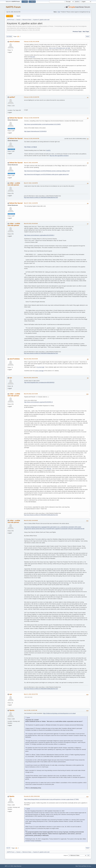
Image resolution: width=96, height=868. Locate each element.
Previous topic (77, 32)
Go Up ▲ (89, 866)
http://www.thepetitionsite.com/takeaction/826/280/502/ (39, 382)
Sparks (12, 710)
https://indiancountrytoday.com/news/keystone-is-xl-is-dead (59, 713)
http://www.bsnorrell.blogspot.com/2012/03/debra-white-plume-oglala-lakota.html (46, 174)
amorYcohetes (15, 42)
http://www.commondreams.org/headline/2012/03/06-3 (39, 235)
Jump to (66, 855)
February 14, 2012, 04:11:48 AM (31, 42)
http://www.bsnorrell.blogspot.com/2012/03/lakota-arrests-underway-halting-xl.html (47, 171)
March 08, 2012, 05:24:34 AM (31, 359)
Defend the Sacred (16, 118)
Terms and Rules (82, 866)
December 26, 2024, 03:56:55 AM (32, 796)
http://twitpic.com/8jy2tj (30, 147)
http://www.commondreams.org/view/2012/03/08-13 (38, 402)
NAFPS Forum (13, 7)
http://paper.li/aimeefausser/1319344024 (35, 131)
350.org (49, 468)
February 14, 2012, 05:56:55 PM (31, 118)
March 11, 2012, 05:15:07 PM (31, 694)
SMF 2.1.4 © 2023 (9, 866)
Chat (59, 12)
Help (76, 866)
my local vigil (40, 367)
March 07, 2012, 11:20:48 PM (31, 183)
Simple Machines (18, 866)
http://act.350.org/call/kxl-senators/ (59, 156)
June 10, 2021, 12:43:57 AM (31, 710)
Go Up (8, 848)
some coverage (39, 371)
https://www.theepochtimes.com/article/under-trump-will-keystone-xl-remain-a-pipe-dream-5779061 (52, 799)
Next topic (86, 32)
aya (11, 378)
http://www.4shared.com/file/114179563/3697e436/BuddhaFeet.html (41, 198)
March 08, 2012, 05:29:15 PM (31, 378)
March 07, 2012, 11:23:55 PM (31, 203)
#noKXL (48, 150)
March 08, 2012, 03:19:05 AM (31, 223)
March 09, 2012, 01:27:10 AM (31, 394)
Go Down (9, 37)
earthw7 (12, 97)
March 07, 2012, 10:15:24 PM (31, 163)
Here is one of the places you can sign (60, 48)
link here (33, 57)
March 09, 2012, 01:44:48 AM (31, 520)
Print (88, 37)
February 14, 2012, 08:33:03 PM (31, 138)
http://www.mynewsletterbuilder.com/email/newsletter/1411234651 (42, 124)
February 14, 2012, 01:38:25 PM (31, 97)
